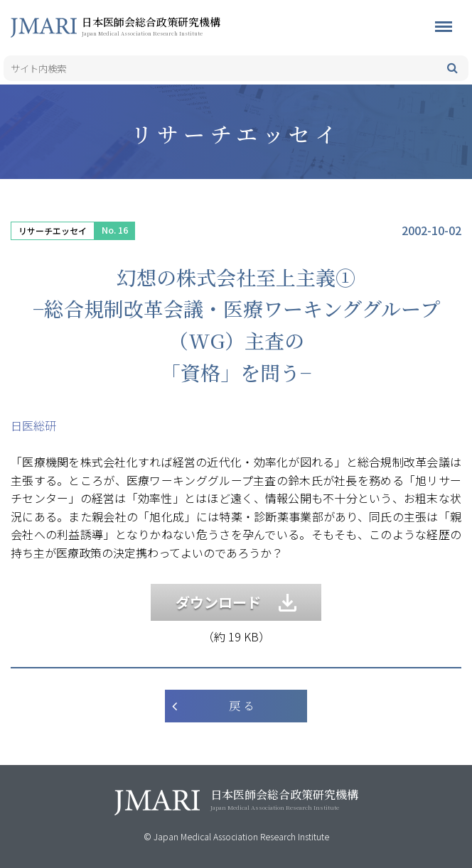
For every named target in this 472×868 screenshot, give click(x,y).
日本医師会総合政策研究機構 (174, 26)
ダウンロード (236, 602)
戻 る (242, 706)
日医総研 (33, 425)
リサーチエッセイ (53, 230)
